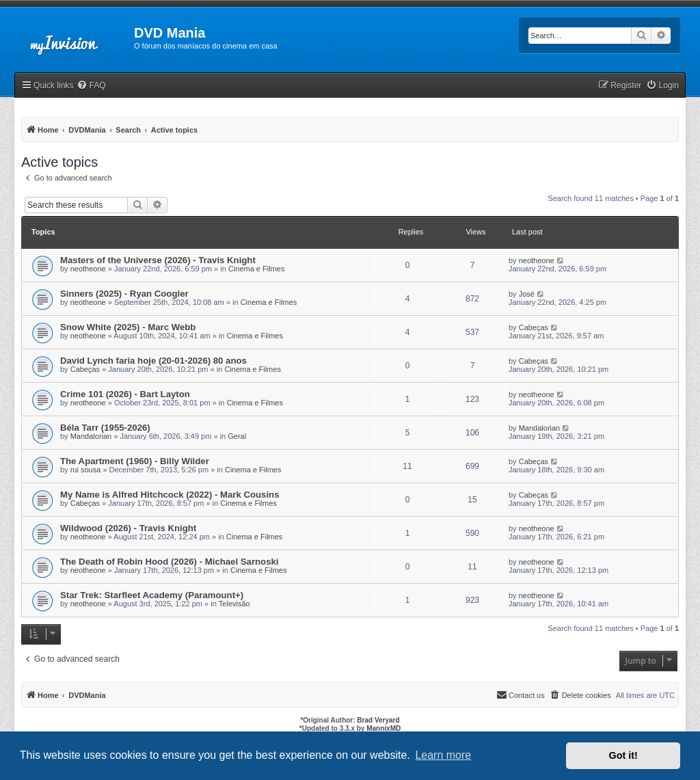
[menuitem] (91, 86)
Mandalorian (91, 436)
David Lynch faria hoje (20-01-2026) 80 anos (153, 361)
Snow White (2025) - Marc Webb (128, 327)
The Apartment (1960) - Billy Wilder (135, 461)
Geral (237, 436)
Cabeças (534, 327)
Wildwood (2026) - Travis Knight (128, 528)
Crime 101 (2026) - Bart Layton (125, 394)
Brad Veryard (378, 720)
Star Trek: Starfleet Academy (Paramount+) (152, 595)
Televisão (234, 604)
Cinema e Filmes (257, 269)
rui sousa (86, 470)
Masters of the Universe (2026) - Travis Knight (158, 260)
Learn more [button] (443, 755)
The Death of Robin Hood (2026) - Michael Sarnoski (169, 562)
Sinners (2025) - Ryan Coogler (124, 294)
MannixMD (383, 728)
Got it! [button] (623, 755)
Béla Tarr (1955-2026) (105, 428)
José (527, 294)
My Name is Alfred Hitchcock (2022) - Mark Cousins (170, 495)
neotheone (88, 269)
